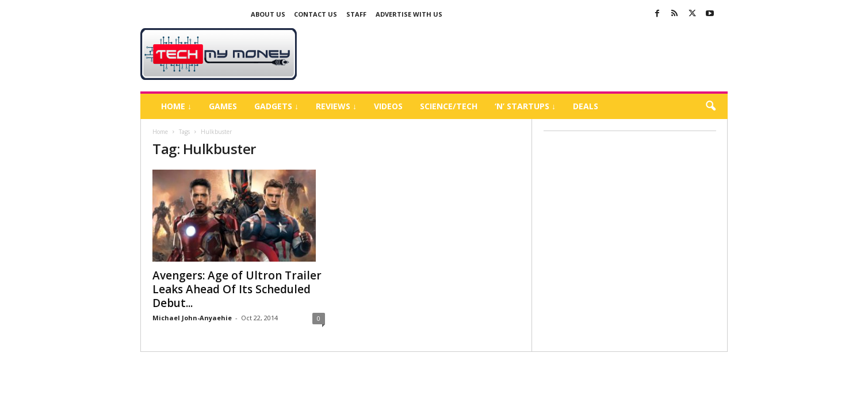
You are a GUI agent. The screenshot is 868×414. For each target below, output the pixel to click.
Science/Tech (449, 106)
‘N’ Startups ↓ (525, 106)
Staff (356, 14)
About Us (268, 14)
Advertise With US (409, 14)
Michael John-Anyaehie (192, 318)
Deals (586, 106)
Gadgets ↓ (276, 106)
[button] (710, 106)
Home (160, 132)
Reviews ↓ (336, 106)
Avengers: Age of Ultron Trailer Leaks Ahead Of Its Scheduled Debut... (237, 289)
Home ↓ (176, 106)
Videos (388, 106)
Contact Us (316, 14)
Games (223, 106)
